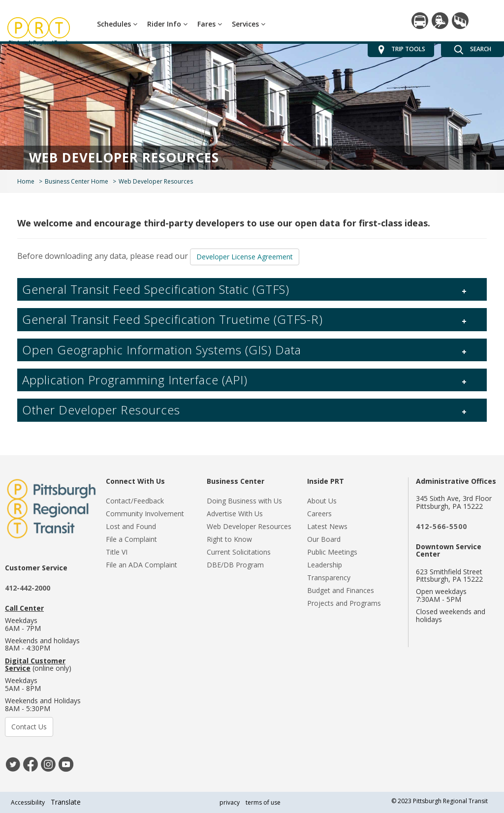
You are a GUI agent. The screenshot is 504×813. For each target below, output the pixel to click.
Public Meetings (332, 552)
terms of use (263, 802)
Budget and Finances (341, 590)
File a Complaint (131, 539)
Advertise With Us (235, 514)
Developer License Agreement (245, 257)
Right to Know (229, 539)
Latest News (327, 526)
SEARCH (472, 50)
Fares (210, 24)
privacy (230, 802)
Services (249, 24)
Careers (319, 514)
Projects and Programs (344, 603)
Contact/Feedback (135, 501)
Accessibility (28, 802)
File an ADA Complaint (142, 565)
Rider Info (167, 24)
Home (26, 181)
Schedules (117, 24)
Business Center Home (77, 181)
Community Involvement (145, 514)
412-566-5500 (441, 526)
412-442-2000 (28, 588)
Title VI (117, 552)
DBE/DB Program (235, 565)
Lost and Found (131, 526)
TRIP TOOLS (401, 50)
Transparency (329, 578)
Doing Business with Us (244, 501)
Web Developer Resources (249, 526)
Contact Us (29, 727)
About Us (322, 501)
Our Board (324, 539)
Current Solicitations (239, 552)
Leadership (325, 565)
